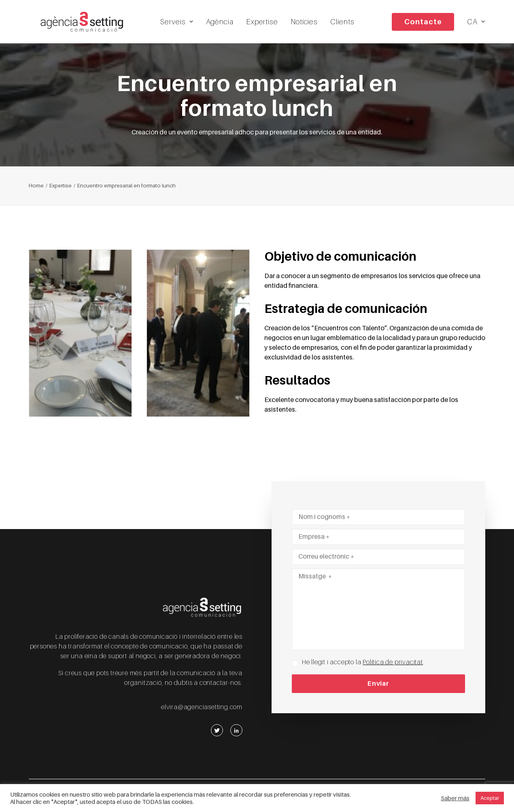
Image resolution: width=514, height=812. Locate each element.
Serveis (180, 24)
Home (36, 192)
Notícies (307, 24)
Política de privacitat (393, 662)
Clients (346, 24)
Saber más (455, 798)
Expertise (265, 24)
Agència (223, 24)
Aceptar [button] (490, 798)
